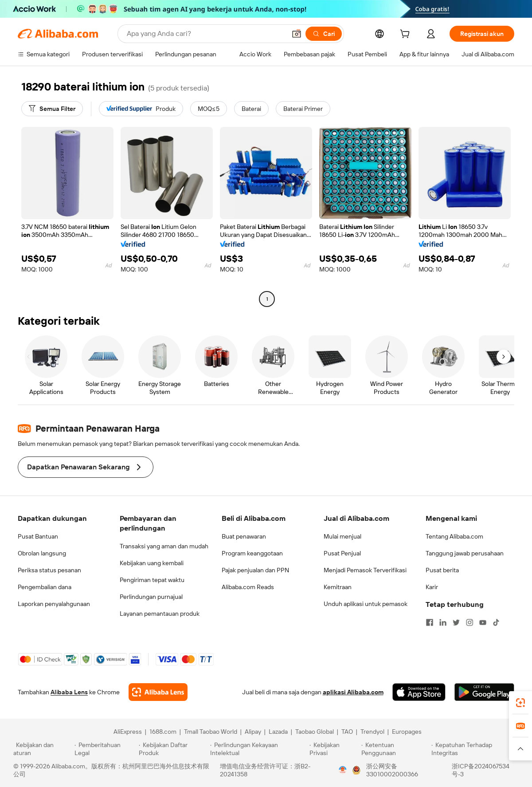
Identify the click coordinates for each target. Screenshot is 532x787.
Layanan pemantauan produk (160, 614)
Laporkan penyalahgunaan (54, 604)
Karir (432, 587)
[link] (520, 703)
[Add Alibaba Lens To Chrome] (158, 692)
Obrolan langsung (42, 553)
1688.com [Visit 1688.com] (163, 732)
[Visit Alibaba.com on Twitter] (456, 622)
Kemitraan (338, 587)
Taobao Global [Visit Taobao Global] (315, 732)
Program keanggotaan (252, 553)
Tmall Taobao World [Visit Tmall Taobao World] (211, 732)
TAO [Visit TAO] (347, 732)
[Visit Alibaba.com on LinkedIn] (443, 622)
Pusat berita (442, 570)
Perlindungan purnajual (151, 597)
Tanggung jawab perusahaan (465, 553)
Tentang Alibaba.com (454, 536)
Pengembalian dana (45, 587)
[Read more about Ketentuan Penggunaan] (395, 749)
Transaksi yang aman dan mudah (164, 546)
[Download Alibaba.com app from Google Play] (484, 692)
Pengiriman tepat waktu (152, 580)
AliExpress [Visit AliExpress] (128, 732)
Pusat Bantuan (38, 536)
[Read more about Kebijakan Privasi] (334, 749)
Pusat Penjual (342, 553)
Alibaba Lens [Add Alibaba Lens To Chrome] (69, 692)
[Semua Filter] (52, 109)
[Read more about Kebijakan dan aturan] (43, 749)
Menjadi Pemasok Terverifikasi (365, 570)
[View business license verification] (343, 770)
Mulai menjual (342, 536)
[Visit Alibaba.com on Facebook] (430, 622)
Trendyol (372, 732)
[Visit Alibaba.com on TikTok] (496, 622)
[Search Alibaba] (205, 34)
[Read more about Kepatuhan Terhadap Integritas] (475, 749)
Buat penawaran (244, 536)
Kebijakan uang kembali (152, 563)
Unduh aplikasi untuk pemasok (366, 604)
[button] (297, 34)
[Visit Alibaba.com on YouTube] (483, 622)
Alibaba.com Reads (248, 587)
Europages (407, 732)
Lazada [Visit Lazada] (278, 732)
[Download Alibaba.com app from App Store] (419, 692)
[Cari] (324, 34)
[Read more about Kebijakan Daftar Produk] (173, 749)
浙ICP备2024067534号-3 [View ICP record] (481, 770)
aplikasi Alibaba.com (353, 692)
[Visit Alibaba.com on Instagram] (469, 622)
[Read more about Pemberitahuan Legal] (105, 749)
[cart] (407, 35)
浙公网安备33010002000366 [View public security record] (392, 770)
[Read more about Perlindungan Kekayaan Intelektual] (258, 749)
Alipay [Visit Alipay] (253, 732)
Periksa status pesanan (49, 570)
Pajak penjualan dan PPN (255, 570)
